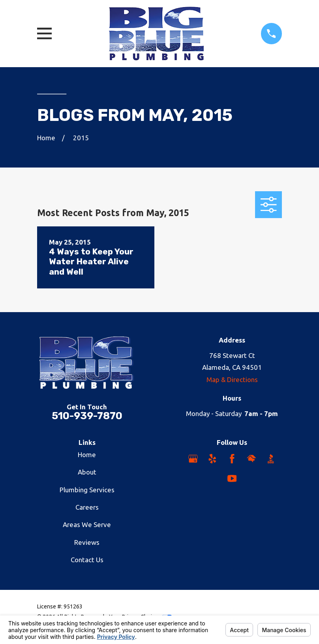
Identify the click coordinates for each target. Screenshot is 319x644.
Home (87, 455)
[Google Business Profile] (193, 459)
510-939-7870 (87, 416)
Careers (87, 507)
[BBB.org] (271, 459)
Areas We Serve (87, 524)
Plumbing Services (87, 490)
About (87, 472)
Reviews (87, 542)
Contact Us (87, 560)
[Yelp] (212, 459)
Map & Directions (232, 379)
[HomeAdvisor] (251, 459)
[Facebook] (232, 459)
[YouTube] (232, 478)
